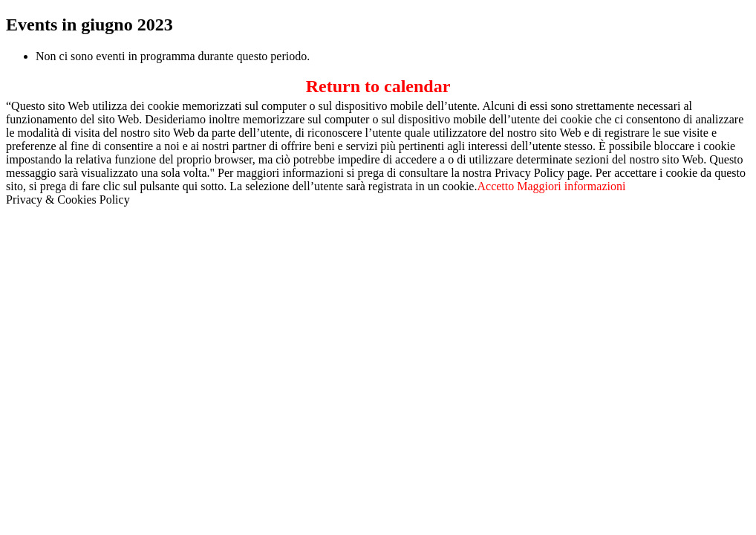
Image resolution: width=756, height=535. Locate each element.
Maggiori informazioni (571, 186)
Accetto (495, 186)
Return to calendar (378, 86)
